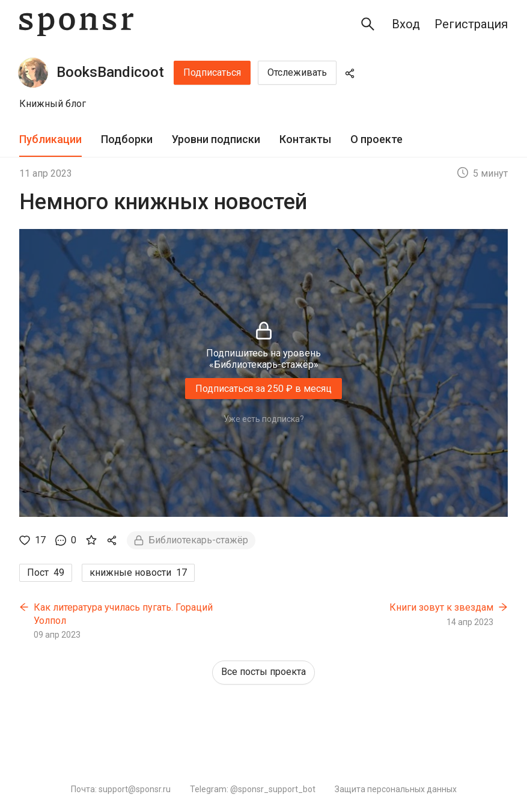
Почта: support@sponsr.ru (121, 789)
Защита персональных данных (396, 789)
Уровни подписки (216, 139)
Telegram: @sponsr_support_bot (253, 789)
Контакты (305, 139)
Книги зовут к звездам (441, 607)
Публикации (50, 139)
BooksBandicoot (110, 72)
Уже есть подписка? (264, 419)
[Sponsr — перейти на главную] (76, 24)
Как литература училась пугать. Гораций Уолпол (123, 614)
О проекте (376, 139)
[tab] (50, 140)
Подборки (127, 139)
